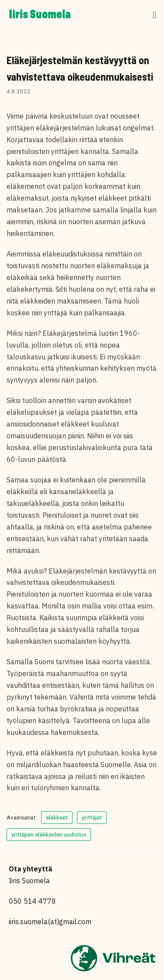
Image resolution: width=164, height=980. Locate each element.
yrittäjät (92, 817)
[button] (155, 15)
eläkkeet (57, 817)
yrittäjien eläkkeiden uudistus (49, 834)
